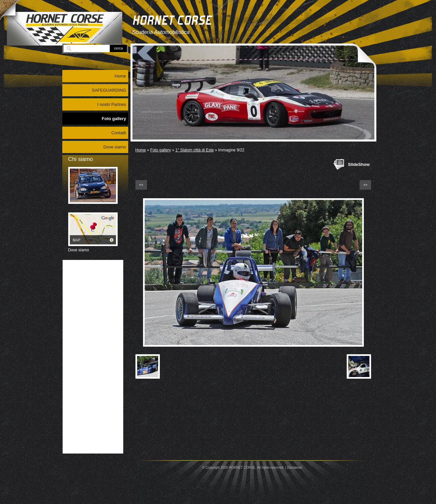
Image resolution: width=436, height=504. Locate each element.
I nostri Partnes (112, 104)
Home (141, 150)
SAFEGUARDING (109, 90)
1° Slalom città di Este (195, 150)
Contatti (119, 133)
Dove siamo (115, 147)
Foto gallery (161, 150)
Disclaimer (295, 468)
